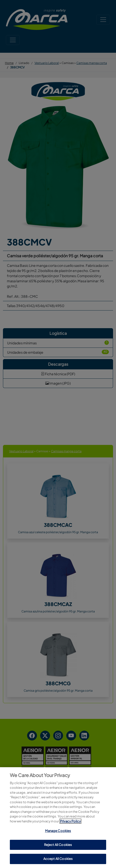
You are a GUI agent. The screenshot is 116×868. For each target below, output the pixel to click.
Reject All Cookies (58, 845)
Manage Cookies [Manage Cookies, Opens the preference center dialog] (58, 831)
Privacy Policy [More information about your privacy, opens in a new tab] (70, 821)
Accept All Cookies (58, 859)
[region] (58, 818)
